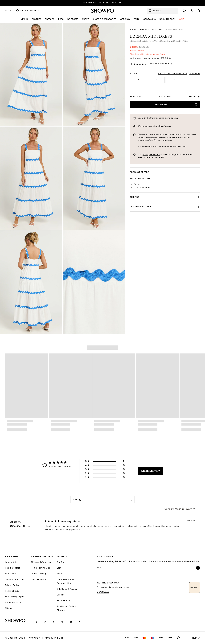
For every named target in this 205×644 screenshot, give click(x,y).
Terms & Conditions (15, 579)
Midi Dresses (156, 30)
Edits (137, 19)
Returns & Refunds (165, 207)
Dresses (50, 19)
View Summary (165, 64)
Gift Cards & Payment (68, 589)
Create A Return (39, 579)
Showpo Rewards (151, 154)
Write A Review (151, 471)
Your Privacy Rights (15, 597)
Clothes (36, 19)
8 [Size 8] (156, 80)
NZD (9, 10)
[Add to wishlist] (196, 104)
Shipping (165, 197)
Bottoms (73, 19)
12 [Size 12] (191, 80)
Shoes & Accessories (104, 19)
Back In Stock (167, 19)
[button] (105, 462)
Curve (85, 19)
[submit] (198, 568)
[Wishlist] (184, 11)
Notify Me (161, 104)
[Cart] (198, 11)
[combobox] (102, 500)
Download (103, 592)
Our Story (62, 562)
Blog (59, 568)
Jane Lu (61, 595)
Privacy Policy (12, 585)
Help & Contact (13, 568)
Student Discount (14, 602)
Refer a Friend (64, 601)
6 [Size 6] (139, 80)
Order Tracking (39, 574)
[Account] (191, 11)
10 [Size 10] (174, 80)
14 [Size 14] (139, 87)
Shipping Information (41, 562)
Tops (61, 19)
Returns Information (41, 568)
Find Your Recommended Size (172, 73)
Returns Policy (12, 591)
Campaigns (150, 19)
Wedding (125, 19)
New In (24, 19)
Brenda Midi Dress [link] (175, 30)
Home (133, 30)
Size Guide (195, 73)
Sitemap (9, 608)
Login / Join (11, 562)
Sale (182, 19)
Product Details (165, 172)
